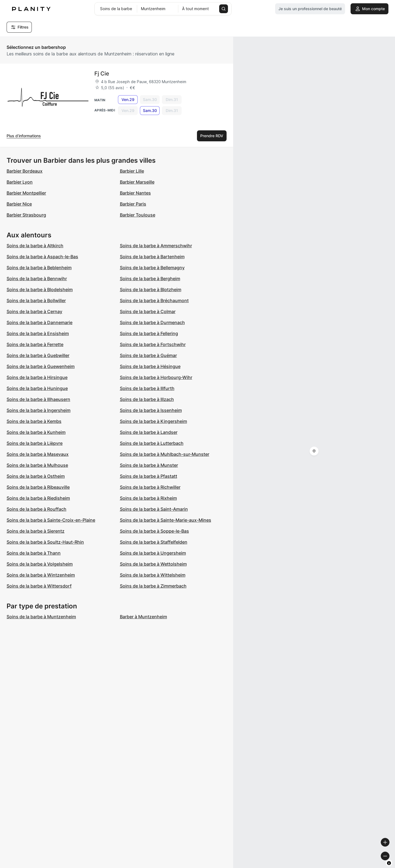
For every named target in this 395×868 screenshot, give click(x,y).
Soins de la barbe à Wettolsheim (153, 564)
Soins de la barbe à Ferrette (35, 344)
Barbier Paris (133, 204)
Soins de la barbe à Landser (149, 432)
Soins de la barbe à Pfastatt (149, 476)
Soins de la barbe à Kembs (34, 421)
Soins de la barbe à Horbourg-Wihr (156, 377)
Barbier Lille (132, 171)
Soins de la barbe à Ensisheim (38, 333)
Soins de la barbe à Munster (149, 465)
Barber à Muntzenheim (143, 617)
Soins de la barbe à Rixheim (148, 498)
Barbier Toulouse (138, 215)
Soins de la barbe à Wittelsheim (153, 575)
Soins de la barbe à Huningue (37, 388)
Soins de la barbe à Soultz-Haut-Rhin (45, 542)
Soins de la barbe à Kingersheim (153, 421)
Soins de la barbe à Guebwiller (38, 355)
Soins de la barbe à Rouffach (36, 509)
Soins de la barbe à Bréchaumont (154, 300)
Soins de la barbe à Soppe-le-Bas (154, 531)
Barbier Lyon (20, 182)
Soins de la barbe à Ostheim (36, 476)
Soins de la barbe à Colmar (148, 311)
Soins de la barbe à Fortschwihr (153, 344)
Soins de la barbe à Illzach (147, 399)
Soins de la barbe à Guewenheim (41, 366)
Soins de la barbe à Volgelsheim (40, 564)
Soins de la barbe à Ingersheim (39, 410)
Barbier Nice (19, 204)
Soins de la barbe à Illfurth (147, 388)
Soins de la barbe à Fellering (149, 333)
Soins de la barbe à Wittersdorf (39, 586)
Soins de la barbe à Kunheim (36, 432)
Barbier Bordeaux (25, 171)
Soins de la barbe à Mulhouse (37, 465)
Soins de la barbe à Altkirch (35, 246)
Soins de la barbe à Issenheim (151, 410)
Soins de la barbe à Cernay (34, 311)
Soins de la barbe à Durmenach (152, 322)
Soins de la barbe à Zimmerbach (153, 586)
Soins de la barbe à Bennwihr (37, 279)
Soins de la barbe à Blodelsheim (40, 290)
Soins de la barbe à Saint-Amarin (154, 509)
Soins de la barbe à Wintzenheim (41, 575)
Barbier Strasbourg (26, 215)
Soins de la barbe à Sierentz (36, 531)
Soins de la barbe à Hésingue (150, 366)
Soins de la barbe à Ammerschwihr (156, 246)
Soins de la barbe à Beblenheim (39, 268)
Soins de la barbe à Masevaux (38, 454)
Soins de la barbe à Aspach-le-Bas (42, 257)
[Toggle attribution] (389, 863)
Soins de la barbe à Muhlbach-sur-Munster (165, 454)
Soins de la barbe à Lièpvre (35, 443)
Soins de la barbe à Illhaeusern (38, 399)
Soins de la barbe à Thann (34, 553)
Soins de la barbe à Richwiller (150, 487)
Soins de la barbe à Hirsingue (37, 377)
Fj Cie (102, 74)
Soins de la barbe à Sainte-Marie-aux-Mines (166, 520)
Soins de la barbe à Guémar (148, 355)
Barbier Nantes (135, 193)
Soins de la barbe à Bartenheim (152, 257)
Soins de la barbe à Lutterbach (152, 443)
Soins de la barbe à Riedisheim (38, 498)
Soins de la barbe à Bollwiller (36, 300)
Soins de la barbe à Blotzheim (151, 290)
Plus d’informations (24, 136)
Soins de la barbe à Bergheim (150, 279)
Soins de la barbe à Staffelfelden (154, 542)
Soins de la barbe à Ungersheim (153, 553)
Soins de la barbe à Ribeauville (38, 487)
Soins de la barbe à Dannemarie (39, 322)
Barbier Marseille (137, 182)
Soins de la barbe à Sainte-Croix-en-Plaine (51, 520)
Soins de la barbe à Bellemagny (152, 268)
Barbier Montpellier (26, 193)
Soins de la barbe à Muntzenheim (41, 617)
